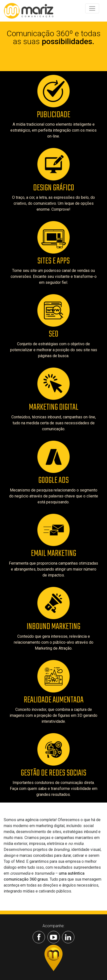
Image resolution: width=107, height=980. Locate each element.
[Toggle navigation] (92, 8)
